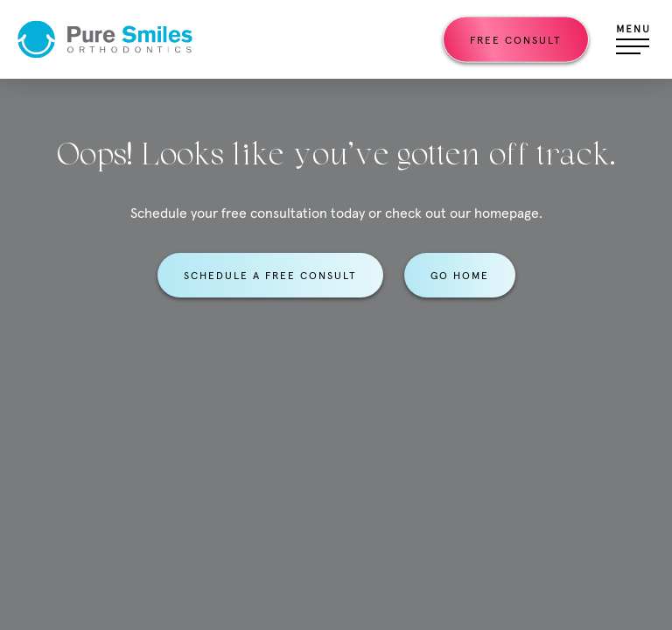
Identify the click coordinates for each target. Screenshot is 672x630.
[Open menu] (633, 39)
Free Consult (516, 40)
